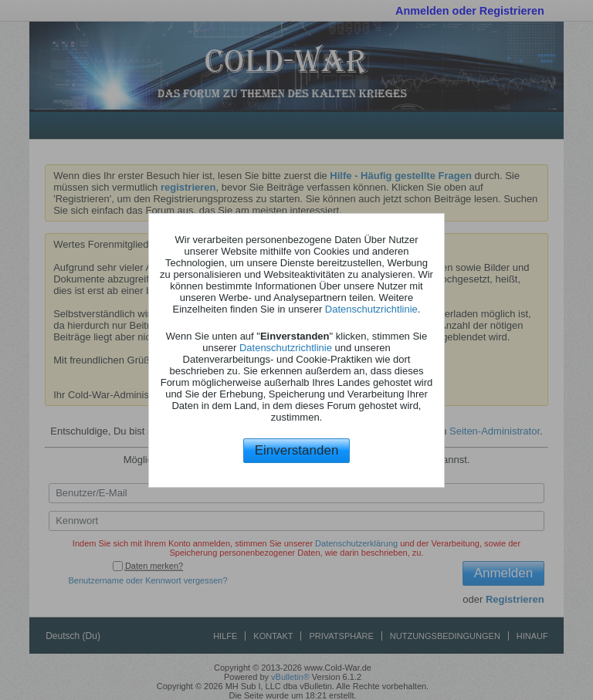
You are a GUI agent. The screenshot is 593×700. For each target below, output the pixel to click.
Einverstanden (297, 450)
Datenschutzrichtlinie (371, 309)
